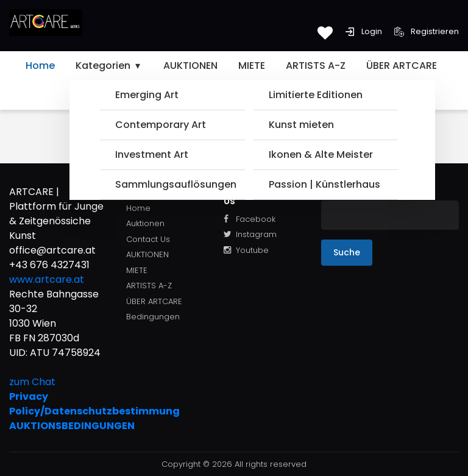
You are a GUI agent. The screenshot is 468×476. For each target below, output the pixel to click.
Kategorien (109, 66)
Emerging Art (147, 95)
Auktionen (145, 223)
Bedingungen (153, 317)
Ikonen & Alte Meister (321, 155)
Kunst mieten (301, 125)
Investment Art (152, 155)
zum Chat (32, 382)
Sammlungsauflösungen (175, 184)
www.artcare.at (47, 279)
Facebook (250, 219)
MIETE (252, 66)
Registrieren (427, 31)
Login (363, 31)
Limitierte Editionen (316, 95)
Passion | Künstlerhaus (324, 184)
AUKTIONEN (190, 66)
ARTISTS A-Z (316, 66)
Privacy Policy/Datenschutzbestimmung (58, 404)
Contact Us (148, 239)
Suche (347, 252)
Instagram (250, 234)
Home (40, 66)
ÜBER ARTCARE (402, 66)
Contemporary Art (161, 125)
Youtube (246, 250)
